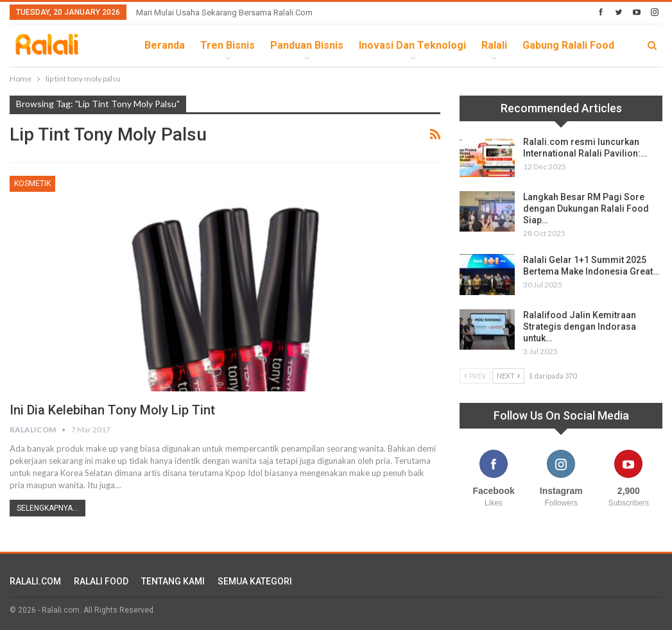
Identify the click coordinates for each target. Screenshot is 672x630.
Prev (475, 376)
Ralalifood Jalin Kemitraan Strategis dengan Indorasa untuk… (580, 327)
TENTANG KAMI (173, 581)
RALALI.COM (35, 581)
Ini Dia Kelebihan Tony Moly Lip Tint (112, 410)
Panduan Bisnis (307, 45)
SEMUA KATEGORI (255, 581)
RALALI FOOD (101, 581)
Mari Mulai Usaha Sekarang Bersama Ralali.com (224, 13)
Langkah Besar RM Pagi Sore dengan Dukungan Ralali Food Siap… (586, 209)
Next (508, 376)
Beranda (165, 45)
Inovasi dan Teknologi (412, 45)
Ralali (494, 45)
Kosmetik (32, 183)
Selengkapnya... (47, 508)
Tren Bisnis (228, 45)
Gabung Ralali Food (568, 45)
